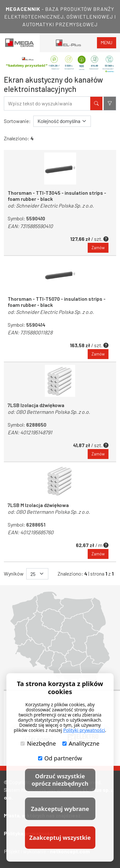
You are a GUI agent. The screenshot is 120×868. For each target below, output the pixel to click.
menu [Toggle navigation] (107, 42)
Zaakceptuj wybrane (60, 809)
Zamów (98, 248)
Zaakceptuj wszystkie (60, 838)
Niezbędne (38, 743)
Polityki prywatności (84, 730)
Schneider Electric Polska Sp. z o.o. (55, 205)
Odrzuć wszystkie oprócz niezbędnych (60, 780)
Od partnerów (60, 758)
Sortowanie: (17, 121)
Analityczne (81, 743)
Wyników (14, 573)
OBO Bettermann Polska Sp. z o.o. (53, 412)
